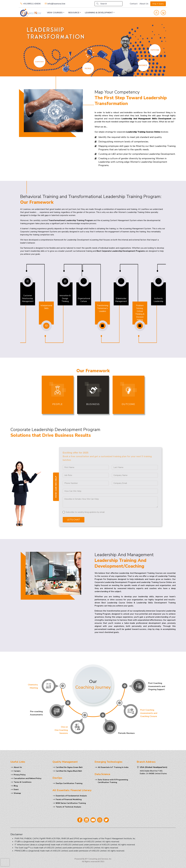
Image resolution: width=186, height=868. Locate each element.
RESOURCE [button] (74, 13)
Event (16, 789)
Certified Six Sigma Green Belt (69, 767)
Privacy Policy (20, 775)
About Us (144, 4)
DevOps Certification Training (69, 783)
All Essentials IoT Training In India (113, 767)
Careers (17, 771)
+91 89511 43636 (30, 4)
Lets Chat (73, 520)
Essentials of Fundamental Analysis (71, 796)
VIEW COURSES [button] (55, 13)
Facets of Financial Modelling (69, 799)
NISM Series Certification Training (71, 803)
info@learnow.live (55, 4)
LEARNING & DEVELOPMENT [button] (99, 13)
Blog (16, 786)
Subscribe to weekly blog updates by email (85, 512)
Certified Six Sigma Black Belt (69, 771)
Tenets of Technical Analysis (68, 807)
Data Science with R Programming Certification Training (113, 781)
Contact (134, 4)
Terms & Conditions (23, 782)
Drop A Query (158, 4)
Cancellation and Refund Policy (27, 778)
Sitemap (17, 793)
